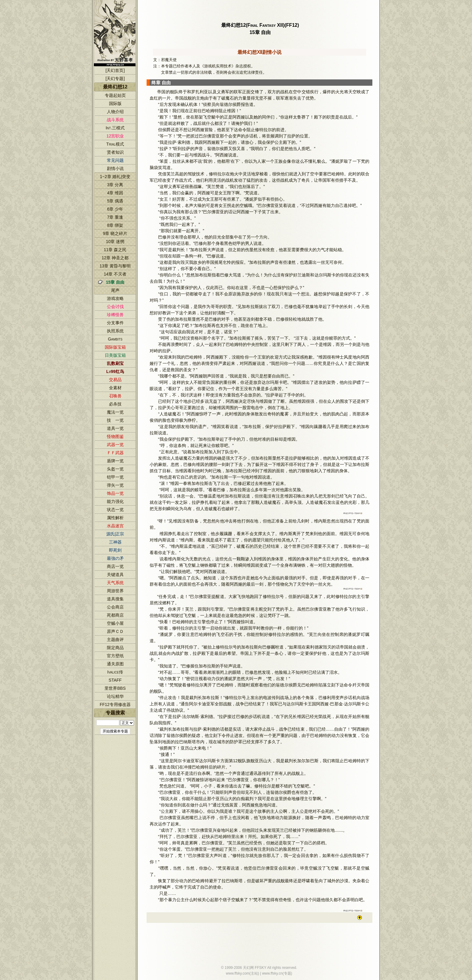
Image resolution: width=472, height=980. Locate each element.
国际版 (115, 103)
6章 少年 (115, 209)
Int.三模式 (115, 128)
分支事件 (115, 323)
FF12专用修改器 (115, 704)
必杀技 (115, 404)
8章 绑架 (115, 225)
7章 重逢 (115, 217)
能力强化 (115, 501)
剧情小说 (115, 168)
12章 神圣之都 (115, 258)
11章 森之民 (115, 250)
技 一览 (115, 420)
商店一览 (115, 566)
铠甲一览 (115, 477)
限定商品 (115, 648)
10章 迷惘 (115, 242)
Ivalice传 (115, 672)
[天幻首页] (115, 70)
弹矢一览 (115, 485)
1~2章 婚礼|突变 (115, 177)
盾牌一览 (115, 461)
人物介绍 (115, 112)
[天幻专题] (115, 79)
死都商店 (115, 615)
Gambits (115, 339)
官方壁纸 (115, 656)
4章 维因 (115, 193)
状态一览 (115, 510)
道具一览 (115, 428)
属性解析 (115, 518)
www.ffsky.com (238, 973)
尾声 (115, 290)
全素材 (115, 388)
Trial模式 (115, 144)
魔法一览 (115, 412)
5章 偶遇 (115, 201)
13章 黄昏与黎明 (115, 266)
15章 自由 (115, 282)
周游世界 (115, 591)
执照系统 (115, 331)
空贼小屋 (115, 623)
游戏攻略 (115, 298)
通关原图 (115, 664)
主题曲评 (115, 639)
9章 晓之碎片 (115, 233)
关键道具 (115, 575)
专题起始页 (115, 95)
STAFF (115, 680)
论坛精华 (115, 696)
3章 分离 (115, 185)
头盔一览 (115, 469)
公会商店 (115, 607)
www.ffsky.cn (272, 973)
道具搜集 (115, 599)
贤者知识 (115, 152)
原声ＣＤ (115, 631)
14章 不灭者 (115, 274)
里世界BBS (115, 688)
